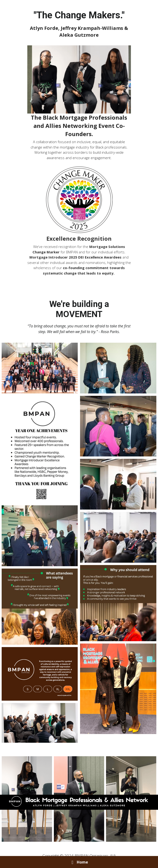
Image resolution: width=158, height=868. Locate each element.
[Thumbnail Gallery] (40, 368)
